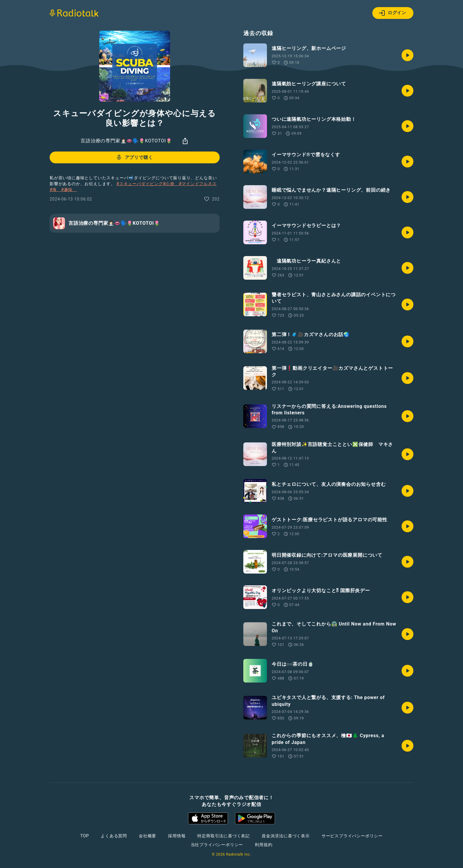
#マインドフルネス (198, 184)
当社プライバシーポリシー (217, 845)
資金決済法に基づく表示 (286, 836)
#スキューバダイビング (140, 184)
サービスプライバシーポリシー (352, 836)
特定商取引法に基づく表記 (224, 836)
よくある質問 (114, 836)
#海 (55, 190)
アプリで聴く (134, 157)
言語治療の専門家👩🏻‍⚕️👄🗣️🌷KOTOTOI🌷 (126, 141)
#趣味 (69, 190)
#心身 (171, 184)
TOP (85, 836)
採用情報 (177, 836)
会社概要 (147, 836)
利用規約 (264, 845)
